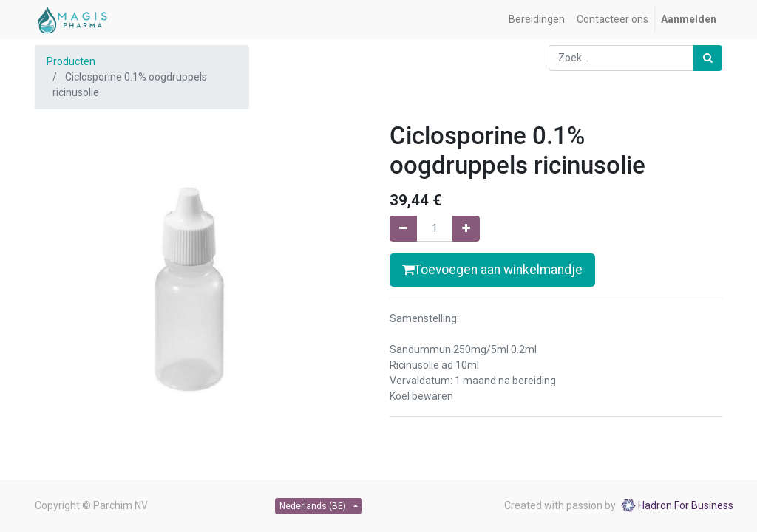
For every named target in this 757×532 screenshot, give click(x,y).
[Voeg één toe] (466, 229)
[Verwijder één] (403, 229)
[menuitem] (537, 20)
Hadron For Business (686, 505)
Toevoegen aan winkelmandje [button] (492, 270)
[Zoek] (708, 58)
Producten (71, 61)
